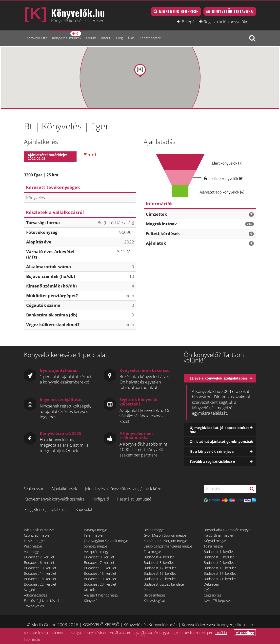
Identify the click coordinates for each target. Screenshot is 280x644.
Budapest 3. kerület (99, 557)
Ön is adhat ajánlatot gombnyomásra (221, 441)
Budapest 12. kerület (160, 568)
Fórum (91, 38)
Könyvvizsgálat (154, 601)
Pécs (147, 590)
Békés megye (154, 530)
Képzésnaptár (150, 38)
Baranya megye (96, 530)
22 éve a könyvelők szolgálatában (218, 378)
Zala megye (152, 552)
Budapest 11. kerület (100, 568)
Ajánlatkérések (64, 489)
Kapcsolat (84, 509)
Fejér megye (93, 535)
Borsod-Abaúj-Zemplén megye (227, 530)
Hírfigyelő (101, 499)
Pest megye (33, 546)
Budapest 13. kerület (220, 568)
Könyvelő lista (37, 38)
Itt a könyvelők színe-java (212, 451)
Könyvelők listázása (232, 11)
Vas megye (32, 552)
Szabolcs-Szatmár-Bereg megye (168, 546)
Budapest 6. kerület (39, 562)
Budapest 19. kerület (100, 579)
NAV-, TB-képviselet (219, 601)
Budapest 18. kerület (40, 579)
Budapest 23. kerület (100, 584)
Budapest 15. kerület (100, 573)
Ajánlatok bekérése (179, 11)
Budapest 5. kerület (219, 557)
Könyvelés (92, 601)
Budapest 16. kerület (160, 573)
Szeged (30, 590)
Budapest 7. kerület (99, 562)
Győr (207, 590)
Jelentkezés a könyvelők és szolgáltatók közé (123, 489)
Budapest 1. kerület (219, 552)
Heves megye (34, 541)
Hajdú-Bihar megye (218, 535)
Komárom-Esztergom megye (165, 541)
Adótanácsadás (36, 595)
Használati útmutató (134, 499)
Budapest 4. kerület (159, 557)
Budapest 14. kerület (40, 573)
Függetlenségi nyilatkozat (46, 509)
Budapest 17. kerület (220, 573)
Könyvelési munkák (67, 36)
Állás (131, 38)
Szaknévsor (34, 489)
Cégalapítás (212, 595)
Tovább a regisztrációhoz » (212, 462)
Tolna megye (213, 546)
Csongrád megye (37, 535)
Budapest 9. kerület (219, 562)
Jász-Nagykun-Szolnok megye (106, 541)
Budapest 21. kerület (220, 579)
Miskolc (90, 590)
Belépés (189, 22)
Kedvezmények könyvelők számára (54, 499)
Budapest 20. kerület (160, 579)
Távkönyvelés (34, 606)
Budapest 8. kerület (159, 562)
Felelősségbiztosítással (41, 601)
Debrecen (211, 584)
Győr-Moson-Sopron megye (165, 535)
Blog (119, 38)
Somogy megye (96, 546)
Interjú (106, 38)
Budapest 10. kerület (40, 568)
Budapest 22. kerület (40, 584)
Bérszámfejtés (155, 595)
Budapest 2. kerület (39, 557)
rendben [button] (245, 633)
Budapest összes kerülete (164, 584)
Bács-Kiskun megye (39, 530)
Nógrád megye (215, 541)
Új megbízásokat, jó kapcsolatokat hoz (219, 429)
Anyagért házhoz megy (101, 595)
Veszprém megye (97, 552)
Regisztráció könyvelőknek (228, 22)
